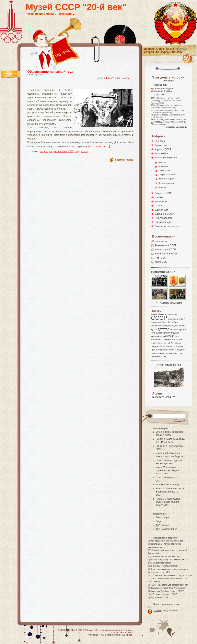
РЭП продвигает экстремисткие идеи (167, 541)
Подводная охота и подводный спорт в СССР (170, 492)
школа (84, 152)
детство (164, 329)
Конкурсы (163, 52)
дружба (183, 329)
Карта (170, 49)
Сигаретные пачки (166, 183)
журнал (155, 333)
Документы (161, 145)
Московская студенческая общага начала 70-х (167, 470)
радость (173, 350)
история (170, 336)
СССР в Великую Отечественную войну (169, 585)
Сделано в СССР (164, 214)
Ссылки (177, 52)
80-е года (160, 141)
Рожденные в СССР (166, 245)
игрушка (175, 333)
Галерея (148, 52)
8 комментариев (124, 160)
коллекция (156, 339)
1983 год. (157, 582)
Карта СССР (162, 262)
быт (169, 322)
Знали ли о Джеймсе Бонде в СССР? (167, 591)
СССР (159, 318)
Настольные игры (171, 485)
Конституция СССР (165, 249)
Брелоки (162, 162)
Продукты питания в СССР (165, 594)
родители (182, 350)
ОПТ (71, 152)
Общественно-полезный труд (50, 72)
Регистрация (162, 517)
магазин (178, 339)
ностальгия (165, 343)
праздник (178, 346)
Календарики (164, 170)
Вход (158, 521)
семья (154, 353)
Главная (148, 49)
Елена (159, 432)
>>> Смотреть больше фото (169, 303)
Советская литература (167, 226)
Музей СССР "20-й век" (76, 7)
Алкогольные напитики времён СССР (170, 579)
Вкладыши (163, 166)
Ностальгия (161, 201)
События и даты (164, 222)
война (175, 322)
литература (168, 339)
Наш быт (160, 197)
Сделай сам (161, 210)
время (169, 326)
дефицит (174, 329)
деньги (182, 326)
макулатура (46, 152)
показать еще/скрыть (177, 127)
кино (177, 336)
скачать (161, 353)
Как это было (113, 78)
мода (154, 343)
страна (175, 353)
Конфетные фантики (168, 175)
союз (168, 353)
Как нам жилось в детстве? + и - (166, 557)
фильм (154, 357)
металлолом (60, 152)
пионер (169, 346)
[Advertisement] (76, 86)
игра (168, 333)
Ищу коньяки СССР (159, 597)
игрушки (155, 336)
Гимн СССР (161, 258)
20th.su (114, 632)
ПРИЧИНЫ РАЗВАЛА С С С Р (164, 566)
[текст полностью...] (99, 146)
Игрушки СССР (163, 149)
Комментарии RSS (116, 635)
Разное (126, 78)
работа (165, 350)
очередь (155, 346)
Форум (181, 49)
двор (176, 326)
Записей (163, 525)
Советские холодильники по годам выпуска (172, 575)
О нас (160, 49)
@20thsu (157, 610)
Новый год (172, 314)
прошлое (156, 350)
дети (154, 329)
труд (77, 152)
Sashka (128, 630)
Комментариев (166, 529)
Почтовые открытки (167, 179)
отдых (178, 343)
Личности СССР (164, 193)
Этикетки (162, 187)
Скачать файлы (163, 218)
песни (162, 346)
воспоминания (158, 326)
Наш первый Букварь (166, 254)
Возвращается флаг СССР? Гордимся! (168, 588)
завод (162, 333)
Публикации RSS (95, 635)
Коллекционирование (166, 158)
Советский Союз (159, 322)
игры (162, 336)
